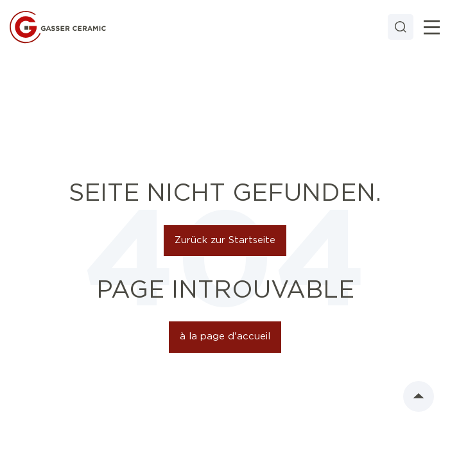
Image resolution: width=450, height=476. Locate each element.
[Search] (401, 27)
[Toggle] (432, 27)
